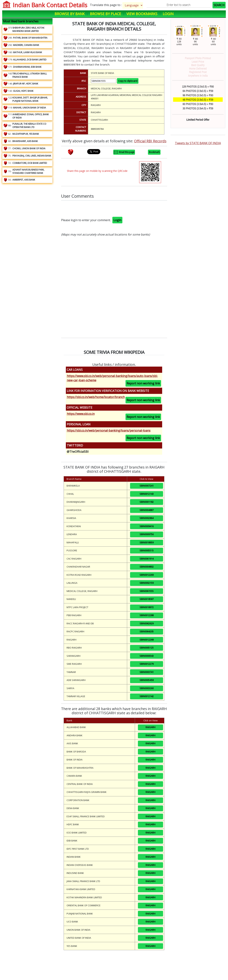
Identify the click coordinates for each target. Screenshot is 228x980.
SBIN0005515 (147, 550)
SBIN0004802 (147, 567)
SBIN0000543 (147, 656)
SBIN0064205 (147, 631)
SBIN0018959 (147, 542)
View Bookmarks (142, 14)
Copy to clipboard (128, 81)
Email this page (124, 152)
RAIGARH (150, 727)
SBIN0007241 (147, 486)
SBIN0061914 (147, 559)
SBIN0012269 (147, 575)
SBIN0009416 (147, 526)
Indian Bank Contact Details (50, 5)
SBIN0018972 (147, 607)
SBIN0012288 (147, 615)
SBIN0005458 (147, 680)
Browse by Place (106, 14)
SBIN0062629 (147, 623)
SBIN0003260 (147, 688)
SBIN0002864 (147, 518)
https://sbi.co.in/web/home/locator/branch (96, 397)
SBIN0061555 (147, 591)
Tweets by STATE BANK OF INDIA (198, 143)
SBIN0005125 (147, 648)
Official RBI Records (150, 141)
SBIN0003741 (147, 672)
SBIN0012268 (147, 640)
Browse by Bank (70, 14)
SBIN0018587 (147, 599)
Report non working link (143, 383)
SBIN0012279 (147, 664)
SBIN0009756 (147, 534)
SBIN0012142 (147, 696)
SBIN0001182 (147, 502)
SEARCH (219, 5)
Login (168, 14)
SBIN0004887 (147, 510)
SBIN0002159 (147, 583)
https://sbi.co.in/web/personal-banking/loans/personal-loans (109, 430)
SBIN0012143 (147, 494)
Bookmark (154, 152)
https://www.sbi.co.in (81, 414)
